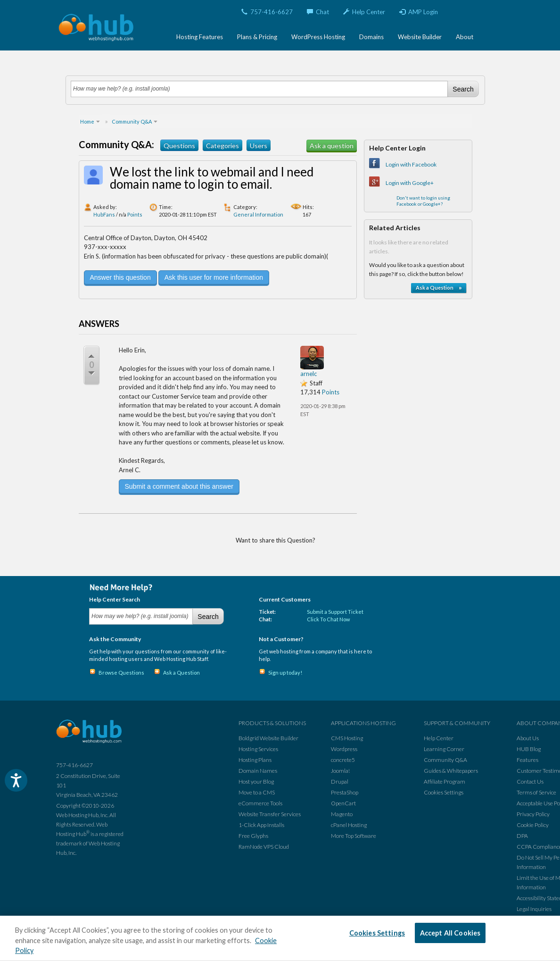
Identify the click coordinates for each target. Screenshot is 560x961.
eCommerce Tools (260, 803)
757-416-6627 (267, 12)
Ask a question (332, 146)
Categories (222, 146)
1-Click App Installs (261, 825)
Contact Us (530, 781)
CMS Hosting (347, 738)
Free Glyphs (253, 836)
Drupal (340, 781)
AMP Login (419, 12)
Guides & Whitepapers (451, 771)
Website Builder (420, 37)
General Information (258, 214)
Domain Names (258, 771)
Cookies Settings (444, 792)
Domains (371, 37)
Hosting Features (200, 37)
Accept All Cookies (450, 933)
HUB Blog (529, 749)
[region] (280, 938)
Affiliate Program (445, 781)
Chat (318, 12)
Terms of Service (536, 792)
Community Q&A (445, 760)
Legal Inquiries (534, 909)
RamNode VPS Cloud (264, 847)
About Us (528, 738)
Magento (342, 814)
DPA (522, 836)
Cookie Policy (533, 825)
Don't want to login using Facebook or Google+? (423, 201)
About (465, 37)
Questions (179, 146)
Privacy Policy (533, 814)
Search (463, 89)
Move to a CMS (257, 792)
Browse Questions (121, 673)
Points (135, 214)
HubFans (104, 214)
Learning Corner (444, 749)
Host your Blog (256, 781)
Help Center (364, 12)
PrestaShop (345, 792)
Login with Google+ (410, 183)
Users (259, 146)
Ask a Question (181, 673)
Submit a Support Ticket (335, 612)
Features (527, 760)
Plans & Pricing (257, 37)
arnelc (309, 374)
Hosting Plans (255, 760)
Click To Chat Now (328, 619)
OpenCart (343, 803)
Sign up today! (285, 673)
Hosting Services (258, 749)
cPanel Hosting (349, 825)
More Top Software (354, 836)
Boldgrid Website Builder (268, 738)
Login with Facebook (411, 164)
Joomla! (340, 771)
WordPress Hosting (318, 37)
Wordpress (344, 749)
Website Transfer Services (270, 814)
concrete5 (343, 760)
